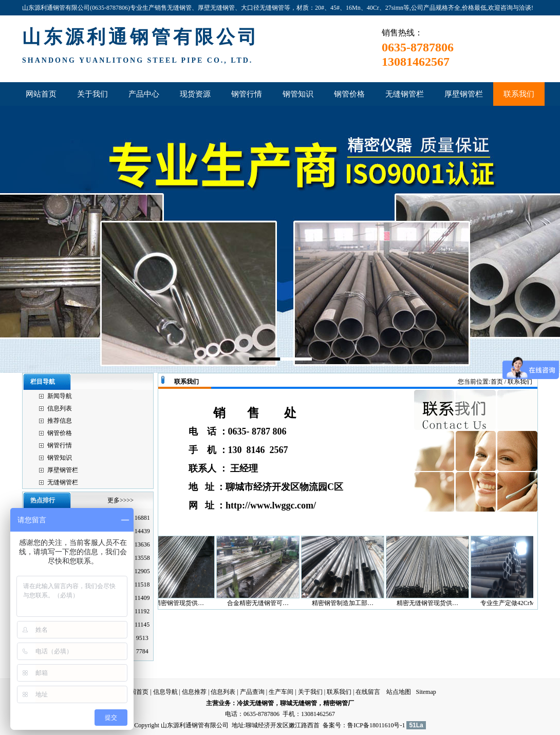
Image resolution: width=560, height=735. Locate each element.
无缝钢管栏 (63, 482)
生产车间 (281, 692)
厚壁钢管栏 (63, 470)
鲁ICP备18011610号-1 (376, 725)
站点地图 (399, 692)
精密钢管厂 (339, 703)
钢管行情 (60, 445)
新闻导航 (60, 396)
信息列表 (60, 408)
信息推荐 (194, 692)
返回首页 (136, 692)
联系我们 (339, 692)
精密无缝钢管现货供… (432, 603)
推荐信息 (60, 421)
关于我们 (310, 692)
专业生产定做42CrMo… (517, 603)
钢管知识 (60, 458)
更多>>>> (120, 500)
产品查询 (252, 692)
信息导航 (165, 692)
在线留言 (368, 692)
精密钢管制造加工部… (347, 603)
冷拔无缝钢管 (255, 703)
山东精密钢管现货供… (177, 603)
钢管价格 (60, 433)
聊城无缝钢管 (298, 703)
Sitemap (426, 692)
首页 (497, 382)
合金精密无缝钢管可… (262, 603)
